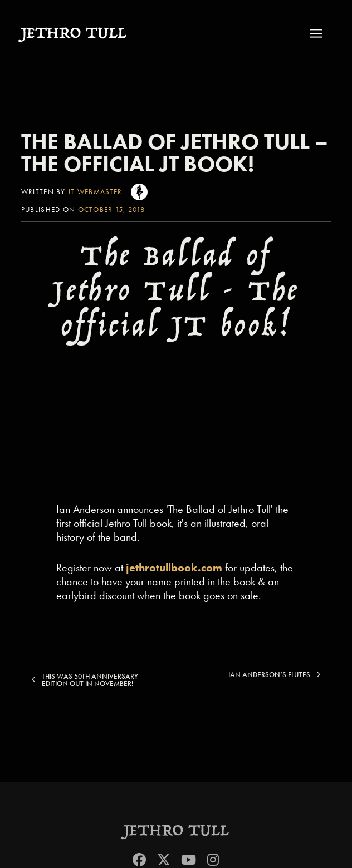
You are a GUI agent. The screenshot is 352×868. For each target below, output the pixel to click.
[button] (319, 33)
